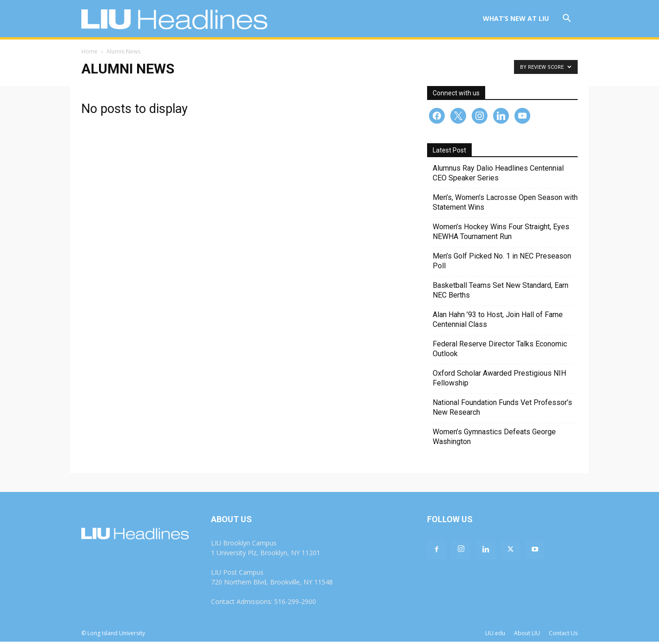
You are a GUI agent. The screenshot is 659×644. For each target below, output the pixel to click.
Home (89, 54)
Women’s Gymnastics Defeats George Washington (494, 439)
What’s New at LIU (516, 18)
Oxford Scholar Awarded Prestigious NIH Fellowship (499, 380)
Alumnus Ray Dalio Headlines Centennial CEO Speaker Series (498, 175)
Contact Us (563, 635)
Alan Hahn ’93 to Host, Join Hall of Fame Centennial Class (498, 322)
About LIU (527, 635)
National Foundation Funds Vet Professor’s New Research (502, 410)
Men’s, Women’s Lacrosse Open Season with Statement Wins (505, 205)
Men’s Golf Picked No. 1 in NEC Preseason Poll (502, 263)
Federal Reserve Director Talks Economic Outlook (500, 351)
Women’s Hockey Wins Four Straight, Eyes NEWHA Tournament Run (501, 234)
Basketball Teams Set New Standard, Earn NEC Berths (501, 292)
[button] (567, 19)
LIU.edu (495, 635)
